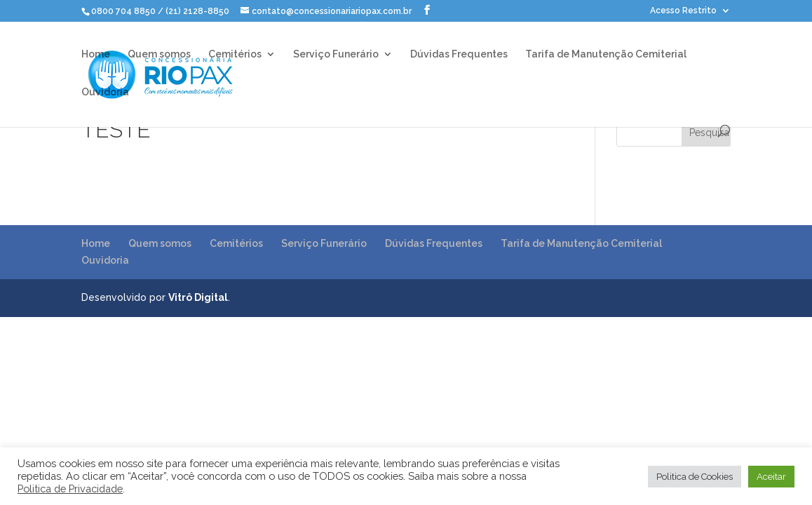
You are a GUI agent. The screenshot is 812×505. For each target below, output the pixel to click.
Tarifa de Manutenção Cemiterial (606, 54)
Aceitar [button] (771, 477)
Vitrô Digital (198, 297)
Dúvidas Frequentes (459, 54)
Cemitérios (235, 54)
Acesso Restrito (683, 11)
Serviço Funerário (336, 54)
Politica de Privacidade (70, 489)
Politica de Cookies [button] (695, 477)
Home (96, 54)
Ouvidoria (105, 92)
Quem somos (159, 54)
